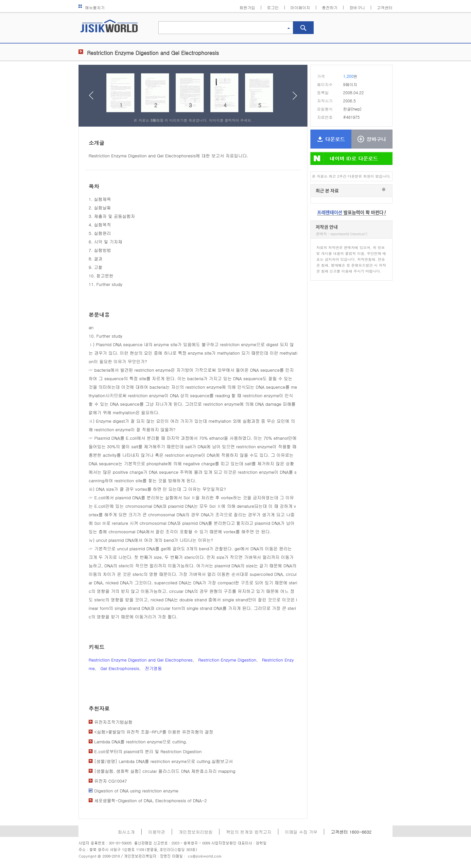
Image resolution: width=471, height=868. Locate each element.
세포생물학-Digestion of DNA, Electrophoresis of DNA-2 (150, 800)
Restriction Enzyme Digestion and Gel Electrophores (141, 660)
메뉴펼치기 (92, 7)
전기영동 (153, 668)
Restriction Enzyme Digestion (227, 660)
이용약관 (157, 832)
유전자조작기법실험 (113, 722)
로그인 (273, 7)
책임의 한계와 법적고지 (249, 832)
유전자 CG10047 (111, 781)
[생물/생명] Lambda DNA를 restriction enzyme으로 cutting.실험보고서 (164, 761)
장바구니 (357, 7)
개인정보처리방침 (196, 832)
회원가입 (247, 7)
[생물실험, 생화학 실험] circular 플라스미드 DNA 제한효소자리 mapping (165, 771)
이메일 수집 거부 (301, 832)
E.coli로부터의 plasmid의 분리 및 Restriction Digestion (148, 751)
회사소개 (126, 832)
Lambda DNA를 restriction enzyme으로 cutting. (141, 742)
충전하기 (330, 7)
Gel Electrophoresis (120, 668)
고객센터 (385, 7)
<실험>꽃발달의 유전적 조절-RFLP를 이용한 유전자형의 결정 (154, 732)
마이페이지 (300, 7)
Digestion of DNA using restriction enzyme (136, 791)
